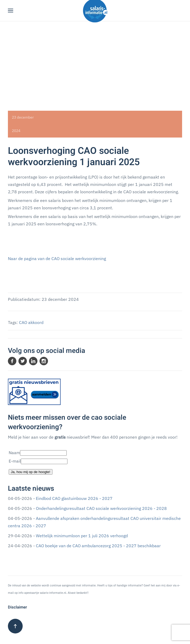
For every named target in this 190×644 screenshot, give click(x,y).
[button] (11, 11)
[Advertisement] (95, 61)
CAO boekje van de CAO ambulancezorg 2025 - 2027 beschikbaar (98, 546)
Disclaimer (17, 607)
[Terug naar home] (95, 11)
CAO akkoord (31, 322)
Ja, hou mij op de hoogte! (31, 472)
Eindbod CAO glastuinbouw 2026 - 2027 (74, 498)
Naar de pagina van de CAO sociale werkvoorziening (57, 258)
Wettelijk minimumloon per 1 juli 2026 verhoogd (82, 536)
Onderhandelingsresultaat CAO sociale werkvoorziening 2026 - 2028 (101, 508)
